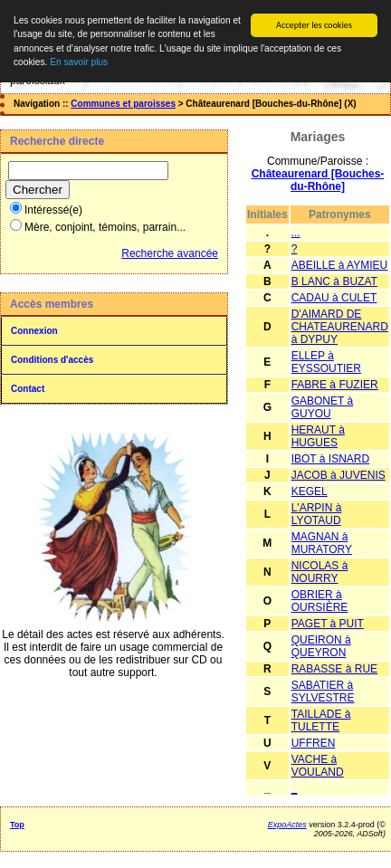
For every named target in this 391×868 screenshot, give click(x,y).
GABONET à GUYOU (322, 407)
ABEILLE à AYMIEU (340, 265)
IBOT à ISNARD (330, 459)
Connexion (34, 331)
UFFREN (314, 743)
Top (17, 825)
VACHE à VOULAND (318, 766)
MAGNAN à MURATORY (322, 543)
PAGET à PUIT (328, 624)
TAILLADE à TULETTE (321, 720)
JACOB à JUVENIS (339, 475)
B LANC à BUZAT (334, 281)
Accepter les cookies (314, 25)
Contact (28, 389)
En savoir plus (79, 62)
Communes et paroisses (123, 104)
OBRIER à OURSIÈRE (320, 601)
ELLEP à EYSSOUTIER (326, 362)
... (296, 233)
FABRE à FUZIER (335, 385)
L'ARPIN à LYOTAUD (317, 514)
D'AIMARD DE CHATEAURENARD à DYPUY (340, 327)
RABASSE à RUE (334, 669)
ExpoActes (287, 825)
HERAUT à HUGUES (318, 436)
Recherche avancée (170, 253)
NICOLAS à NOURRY (320, 572)
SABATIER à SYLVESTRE (323, 692)
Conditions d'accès (52, 360)
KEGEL (310, 491)
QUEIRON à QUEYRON (321, 646)
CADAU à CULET (334, 298)
